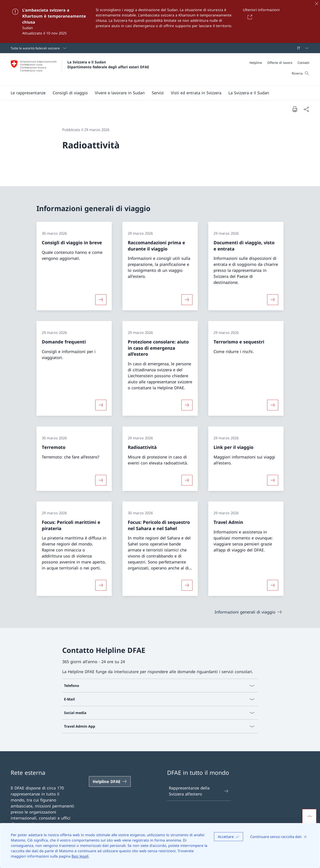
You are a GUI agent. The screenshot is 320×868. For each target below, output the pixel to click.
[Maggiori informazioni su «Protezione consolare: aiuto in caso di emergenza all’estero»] (187, 405)
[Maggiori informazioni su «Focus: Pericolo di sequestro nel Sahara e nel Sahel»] (187, 585)
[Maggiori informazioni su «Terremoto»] (101, 480)
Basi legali (80, 856)
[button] (28, 93)
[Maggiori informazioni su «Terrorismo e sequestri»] (273, 405)
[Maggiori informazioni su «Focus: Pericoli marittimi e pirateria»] (101, 585)
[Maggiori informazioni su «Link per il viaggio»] (273, 480)
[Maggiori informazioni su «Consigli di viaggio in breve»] (101, 300)
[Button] (249, 17)
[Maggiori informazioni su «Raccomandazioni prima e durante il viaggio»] (187, 300)
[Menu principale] (156, 93)
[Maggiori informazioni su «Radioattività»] (187, 480)
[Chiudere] (316, 4)
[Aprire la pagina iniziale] (80, 69)
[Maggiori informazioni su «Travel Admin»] (273, 585)
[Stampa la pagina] (295, 109)
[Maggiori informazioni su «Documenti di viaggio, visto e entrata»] (273, 300)
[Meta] (279, 63)
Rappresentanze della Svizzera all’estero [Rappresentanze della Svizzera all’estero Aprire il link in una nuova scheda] (199, 791)
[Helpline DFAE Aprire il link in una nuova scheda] (110, 781)
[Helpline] (256, 63)
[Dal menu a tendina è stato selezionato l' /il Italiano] (301, 48)
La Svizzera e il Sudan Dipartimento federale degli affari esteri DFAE (108, 65)
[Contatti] (303, 63)
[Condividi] (306, 109)
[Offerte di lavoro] (280, 63)
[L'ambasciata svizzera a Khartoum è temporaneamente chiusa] (160, 21)
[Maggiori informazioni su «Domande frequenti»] (101, 405)
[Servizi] (158, 93)
